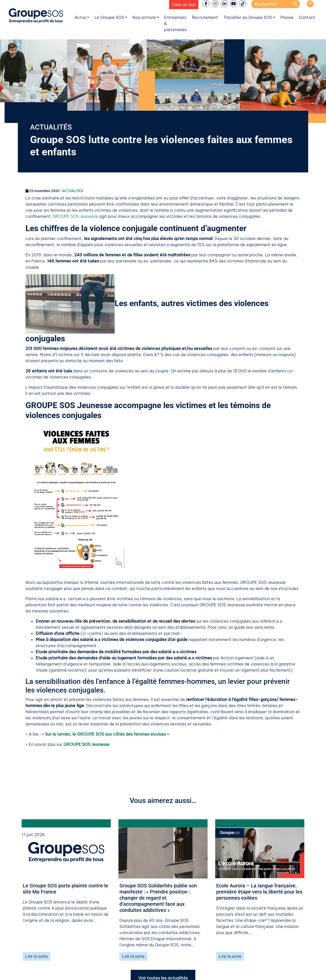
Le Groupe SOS (109, 17)
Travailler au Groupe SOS (248, 17)
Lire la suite (37, 956)
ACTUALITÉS (51, 127)
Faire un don (184, 5)
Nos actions (144, 17)
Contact (307, 17)
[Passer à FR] (310, 4)
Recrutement (205, 17)
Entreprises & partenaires (175, 23)
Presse (287, 17)
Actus (80, 17)
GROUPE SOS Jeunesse (75, 216)
